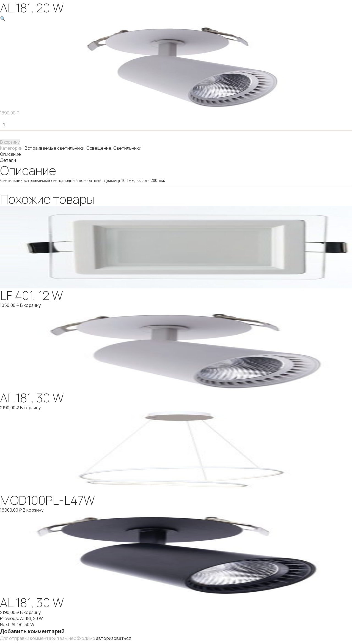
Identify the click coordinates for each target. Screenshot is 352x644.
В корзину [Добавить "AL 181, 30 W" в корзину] (30, 408)
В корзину (10, 142)
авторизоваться (114, 638)
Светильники (127, 148)
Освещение (99, 148)
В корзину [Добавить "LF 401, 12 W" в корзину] (30, 305)
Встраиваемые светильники (55, 148)
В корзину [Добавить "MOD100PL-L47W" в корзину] (33, 510)
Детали (8, 160)
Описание (10, 154)
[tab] (176, 154)
